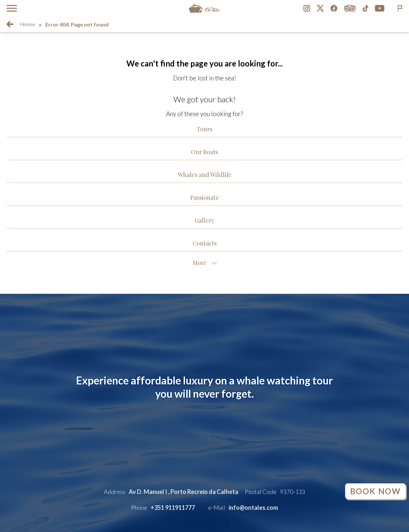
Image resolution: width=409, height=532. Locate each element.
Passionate (205, 198)
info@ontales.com (253, 508)
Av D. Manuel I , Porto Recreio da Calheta (183, 492)
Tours (204, 129)
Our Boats (204, 152)
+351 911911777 (173, 508)
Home (28, 24)
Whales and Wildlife (205, 175)
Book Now (375, 491)
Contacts (205, 243)
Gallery (204, 220)
